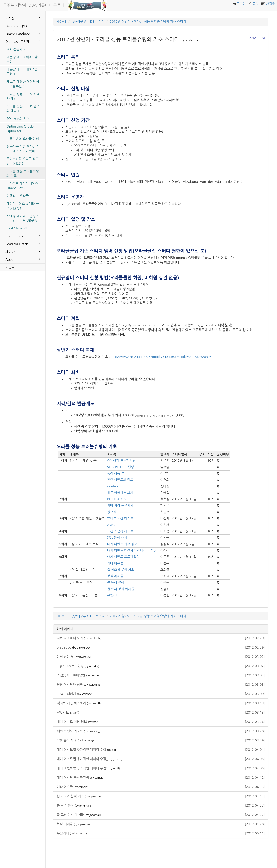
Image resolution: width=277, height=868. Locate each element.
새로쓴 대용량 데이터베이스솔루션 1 (23, 84)
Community (23, 236)
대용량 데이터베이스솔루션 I (22, 59)
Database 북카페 (23, 41)
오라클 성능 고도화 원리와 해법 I (23, 96)
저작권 (271, 4)
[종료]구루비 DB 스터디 (88, 22)
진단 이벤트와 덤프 (120, 480)
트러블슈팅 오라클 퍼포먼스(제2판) (23, 161)
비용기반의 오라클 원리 (23, 139)
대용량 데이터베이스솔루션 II (22, 72)
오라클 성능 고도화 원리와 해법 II (23, 109)
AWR (111, 525)
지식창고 (23, 18)
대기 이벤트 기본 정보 (122, 544)
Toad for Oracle (23, 244)
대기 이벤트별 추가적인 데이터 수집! (133, 550)
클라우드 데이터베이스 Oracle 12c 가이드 (22, 186)
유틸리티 (113, 595)
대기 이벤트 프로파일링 (123, 557)
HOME (61, 22)
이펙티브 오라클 (18, 196)
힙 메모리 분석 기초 (121, 570)
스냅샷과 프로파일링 (121, 460)
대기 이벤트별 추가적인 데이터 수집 (161, 750)
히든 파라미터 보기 (120, 493)
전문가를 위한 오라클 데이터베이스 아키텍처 (23, 149)
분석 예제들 (115, 576)
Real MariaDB (17, 228)
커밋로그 (11, 267)
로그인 (241, 4)
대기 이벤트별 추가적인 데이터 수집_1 (161, 759)
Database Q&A (16, 26)
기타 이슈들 (115, 563)
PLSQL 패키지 (117, 499)
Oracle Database (23, 34)
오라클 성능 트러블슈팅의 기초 (23, 173)
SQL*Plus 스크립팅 (121, 467)
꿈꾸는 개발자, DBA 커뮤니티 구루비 (34, 5)
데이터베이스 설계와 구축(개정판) (23, 206)
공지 (256, 4)
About (23, 259)
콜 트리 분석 (116, 582)
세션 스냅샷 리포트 (120, 531)
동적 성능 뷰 (116, 473)
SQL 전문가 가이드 (19, 49)
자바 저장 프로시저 (120, 505)
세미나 (23, 251)
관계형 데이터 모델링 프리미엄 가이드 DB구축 (23, 218)
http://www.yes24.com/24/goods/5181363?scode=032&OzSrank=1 (162, 357)
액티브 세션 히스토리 (122, 518)
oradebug (114, 486)
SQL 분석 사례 (117, 537)
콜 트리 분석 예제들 (121, 589)
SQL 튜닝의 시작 (18, 119)
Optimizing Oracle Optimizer (20, 129)
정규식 (112, 512)
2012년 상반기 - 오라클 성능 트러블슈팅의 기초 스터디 (148, 22)
